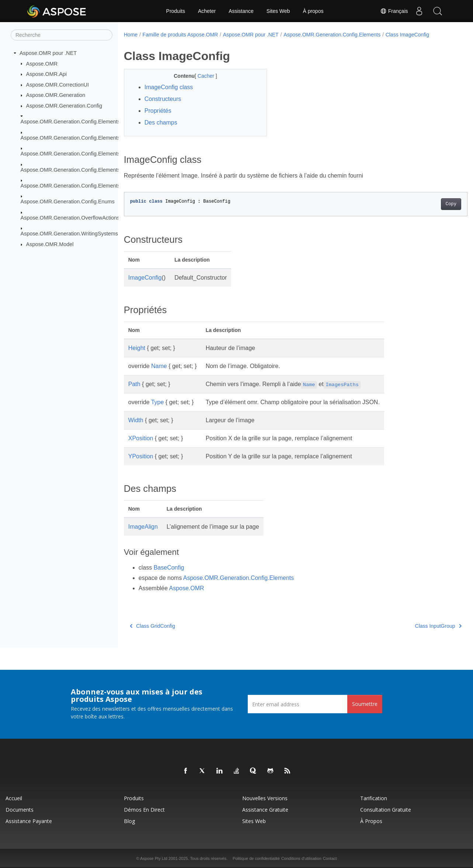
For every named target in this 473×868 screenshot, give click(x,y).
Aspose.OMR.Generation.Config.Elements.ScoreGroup (86, 169)
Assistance (241, 11)
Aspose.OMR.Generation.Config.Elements (70, 122)
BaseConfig (169, 568)
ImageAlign (143, 527)
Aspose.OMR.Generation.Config (64, 106)
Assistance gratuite (265, 810)
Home (131, 35)
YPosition (141, 456)
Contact (330, 858)
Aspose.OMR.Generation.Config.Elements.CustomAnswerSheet (96, 138)
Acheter (207, 11)
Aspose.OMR (42, 63)
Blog (129, 821)
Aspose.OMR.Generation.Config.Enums (68, 202)
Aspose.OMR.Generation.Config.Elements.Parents (80, 154)
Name (159, 366)
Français (394, 11)
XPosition (141, 438)
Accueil (14, 798)
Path (134, 384)
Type (158, 402)
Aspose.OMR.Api (46, 74)
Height (137, 348)
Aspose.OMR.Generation (56, 95)
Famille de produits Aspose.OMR (180, 35)
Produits (176, 11)
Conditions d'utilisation (301, 858)
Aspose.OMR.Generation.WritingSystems (69, 234)
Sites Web (278, 11)
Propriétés (158, 111)
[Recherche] (62, 35)
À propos (313, 11)
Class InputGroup (414, 626)
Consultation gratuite (386, 810)
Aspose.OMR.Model (50, 244)
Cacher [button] (201, 76)
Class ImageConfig (407, 35)
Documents (20, 810)
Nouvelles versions (265, 798)
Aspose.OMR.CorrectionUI (58, 85)
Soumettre (365, 704)
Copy (427, 204)
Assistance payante (29, 821)
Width (136, 420)
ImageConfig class (169, 87)
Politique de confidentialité (256, 858)
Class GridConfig (152, 626)
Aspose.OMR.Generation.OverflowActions (70, 218)
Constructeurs (163, 99)
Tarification (374, 798)
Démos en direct (144, 810)
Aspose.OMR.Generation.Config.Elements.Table (78, 186)
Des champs (161, 122)
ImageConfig (145, 278)
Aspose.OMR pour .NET (48, 53)
